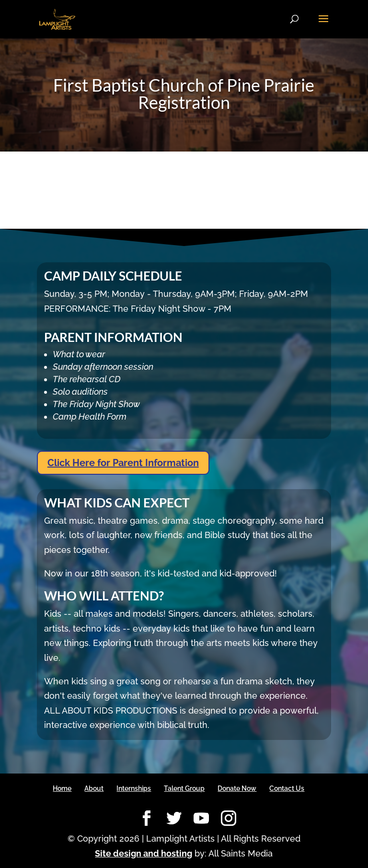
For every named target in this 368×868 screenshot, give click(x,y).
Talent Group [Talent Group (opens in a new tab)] (184, 788)
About (94, 788)
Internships (134, 788)
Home (62, 788)
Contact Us (287, 788)
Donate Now (237, 788)
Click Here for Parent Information (123, 463)
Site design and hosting (144, 853)
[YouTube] (201, 819)
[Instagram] (229, 819)
